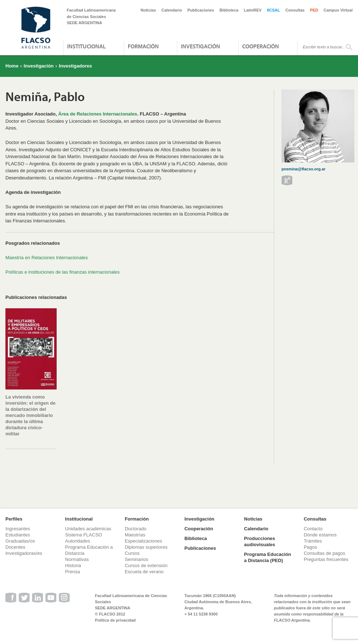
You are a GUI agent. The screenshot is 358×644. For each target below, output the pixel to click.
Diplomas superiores (146, 547)
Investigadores (75, 66)
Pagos (311, 547)
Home (12, 66)
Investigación (200, 46)
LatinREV (253, 10)
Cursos (132, 553)
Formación (143, 46)
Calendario (172, 10)
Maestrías (135, 535)
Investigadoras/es (24, 553)
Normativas (77, 559)
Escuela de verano (144, 572)
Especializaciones (143, 541)
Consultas (295, 10)
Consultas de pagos (325, 553)
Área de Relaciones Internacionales (98, 114)
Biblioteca (229, 10)
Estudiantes (18, 535)
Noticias (149, 10)
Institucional (86, 46)
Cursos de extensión (146, 565)
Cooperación (261, 46)
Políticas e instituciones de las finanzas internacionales (63, 272)
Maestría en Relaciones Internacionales (47, 258)
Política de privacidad (115, 620)
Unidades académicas (88, 529)
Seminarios (137, 559)
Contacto (313, 529)
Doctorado (136, 529)
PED (314, 10)
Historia (73, 565)
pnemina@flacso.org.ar (304, 169)
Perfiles (14, 519)
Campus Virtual (338, 10)
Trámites (313, 541)
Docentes (15, 547)
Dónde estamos (320, 535)
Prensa (72, 572)
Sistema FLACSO (84, 535)
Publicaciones (201, 10)
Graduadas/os (20, 541)
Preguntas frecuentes (326, 559)
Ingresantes (18, 529)
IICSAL (274, 10)
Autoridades (77, 541)
